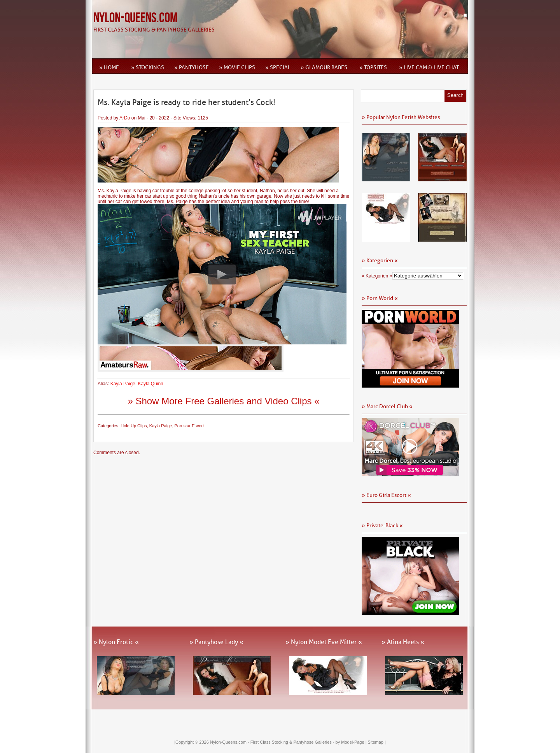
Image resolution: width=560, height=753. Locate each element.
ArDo (125, 118)
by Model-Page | (352, 742)
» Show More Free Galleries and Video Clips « (223, 401)
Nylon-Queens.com (135, 18)
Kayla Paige (123, 384)
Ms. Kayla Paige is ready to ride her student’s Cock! (186, 102)
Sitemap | (377, 742)
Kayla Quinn (150, 384)
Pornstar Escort (189, 426)
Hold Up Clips (134, 426)
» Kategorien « (377, 276)
